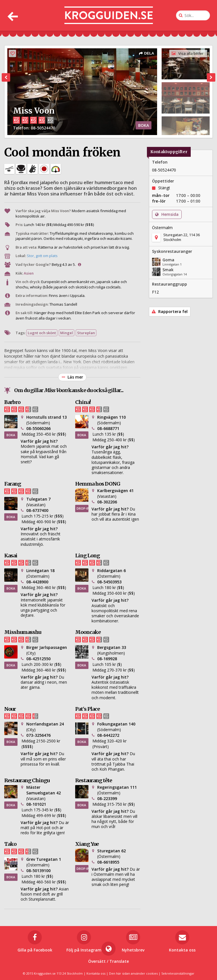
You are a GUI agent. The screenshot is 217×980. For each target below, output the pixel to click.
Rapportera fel (170, 311)
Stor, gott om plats (42, 256)
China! (83, 402)
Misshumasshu (23, 632)
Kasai (11, 556)
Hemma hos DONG (98, 484)
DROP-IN (83, 508)
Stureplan (86, 333)
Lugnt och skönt (42, 333)
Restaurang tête (94, 780)
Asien (29, 273)
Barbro (12, 402)
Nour (10, 709)
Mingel (67, 333)
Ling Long (87, 556)
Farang (13, 484)
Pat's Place (87, 709)
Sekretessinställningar (178, 973)
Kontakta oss (96, 973)
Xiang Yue (87, 844)
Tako (10, 844)
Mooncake (88, 632)
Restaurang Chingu (27, 780)
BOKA (144, 125)
